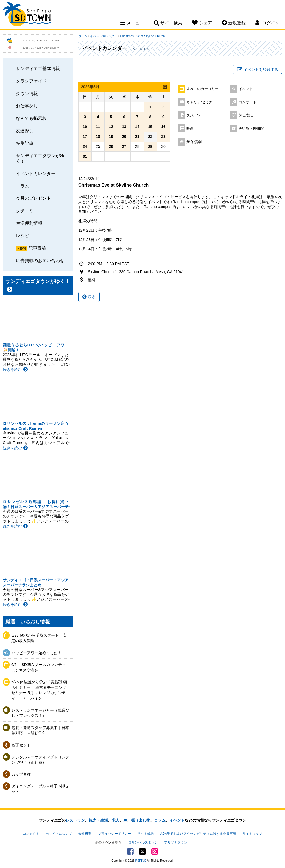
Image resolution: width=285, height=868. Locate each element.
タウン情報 (27, 93)
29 (150, 146)
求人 (116, 820)
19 (111, 137)
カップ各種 (21, 774)
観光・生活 (98, 820)
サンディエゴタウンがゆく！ (40, 158)
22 (150, 137)
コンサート (248, 102)
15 (150, 127)
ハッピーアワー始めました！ (37, 653)
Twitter (142, 852)
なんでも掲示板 (31, 118)
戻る (89, 297)
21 (137, 137)
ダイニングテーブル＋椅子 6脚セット (40, 789)
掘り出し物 (141, 820)
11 (98, 127)
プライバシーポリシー (114, 834)
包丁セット (21, 745)
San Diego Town (27, 15)
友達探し (25, 131)
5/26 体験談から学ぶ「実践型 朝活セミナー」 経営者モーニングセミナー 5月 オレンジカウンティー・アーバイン (39, 690)
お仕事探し (27, 106)
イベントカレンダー (36, 173)
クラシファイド (31, 81)
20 (124, 137)
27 (124, 146)
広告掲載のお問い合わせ (40, 260)
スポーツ (194, 115)
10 (85, 127)
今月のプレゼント (33, 198)
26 (111, 146)
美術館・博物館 (251, 129)
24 (85, 146)
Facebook (130, 852)
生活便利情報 (29, 223)
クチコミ (25, 211)
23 (163, 137)
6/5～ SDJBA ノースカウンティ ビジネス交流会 (40, 667)
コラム (23, 186)
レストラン (75, 820)
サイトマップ (252, 834)
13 (124, 127)
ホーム (83, 36)
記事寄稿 (37, 248)
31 (85, 156)
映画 (190, 129)
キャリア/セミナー (201, 102)
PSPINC (141, 861)
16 (163, 127)
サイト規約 (146, 834)
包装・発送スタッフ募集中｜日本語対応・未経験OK (40, 730)
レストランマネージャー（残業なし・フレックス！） (40, 713)
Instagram (155, 852)
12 (111, 127)
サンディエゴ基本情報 (38, 68)
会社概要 (85, 834)
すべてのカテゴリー (202, 89)
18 (98, 137)
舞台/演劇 (194, 142)
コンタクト (31, 834)
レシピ (23, 235)
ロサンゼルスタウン (143, 842)
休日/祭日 (246, 115)
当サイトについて (59, 834)
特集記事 (25, 143)
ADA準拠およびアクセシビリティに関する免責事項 (198, 834)
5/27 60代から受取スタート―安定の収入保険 (39, 638)
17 (85, 137)
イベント (246, 89)
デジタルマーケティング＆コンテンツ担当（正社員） (40, 760)
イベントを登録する (258, 70)
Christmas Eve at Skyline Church (142, 36)
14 (137, 127)
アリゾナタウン (176, 842)
